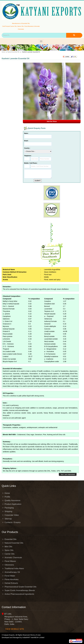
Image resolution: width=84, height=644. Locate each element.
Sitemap (8, 519)
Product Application (13, 504)
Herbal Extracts (11, 583)
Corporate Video (12, 515)
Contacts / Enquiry (13, 522)
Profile (7, 497)
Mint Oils (8, 547)
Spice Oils (9, 550)
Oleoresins (9, 565)
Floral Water (10, 576)
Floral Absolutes (12, 579)
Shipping (8, 511)
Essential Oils (11, 539)
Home (3, 52)
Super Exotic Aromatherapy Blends (20, 590)
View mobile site (15, 629)
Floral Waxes (10, 561)
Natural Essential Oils (13, 52)
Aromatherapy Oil (12, 572)
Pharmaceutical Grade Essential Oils (21, 587)
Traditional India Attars (14, 568)
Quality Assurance (12, 500)
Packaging (9, 508)
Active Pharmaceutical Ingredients (19, 594)
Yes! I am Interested (68, 474)
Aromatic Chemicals (13, 558)
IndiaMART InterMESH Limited (33, 637)
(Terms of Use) (35, 635)
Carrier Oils (10, 554)
